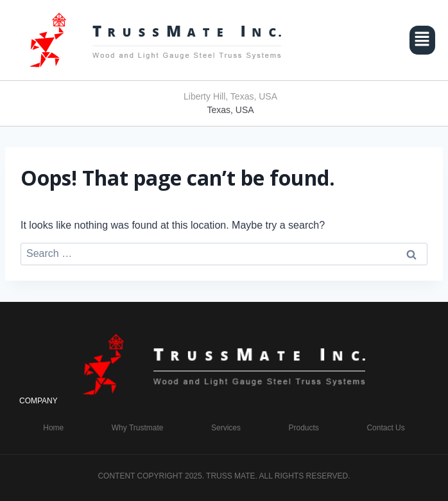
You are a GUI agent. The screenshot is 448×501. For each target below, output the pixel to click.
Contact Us (385, 428)
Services (226, 428)
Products (304, 428)
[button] (422, 40)
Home (53, 428)
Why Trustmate (138, 428)
